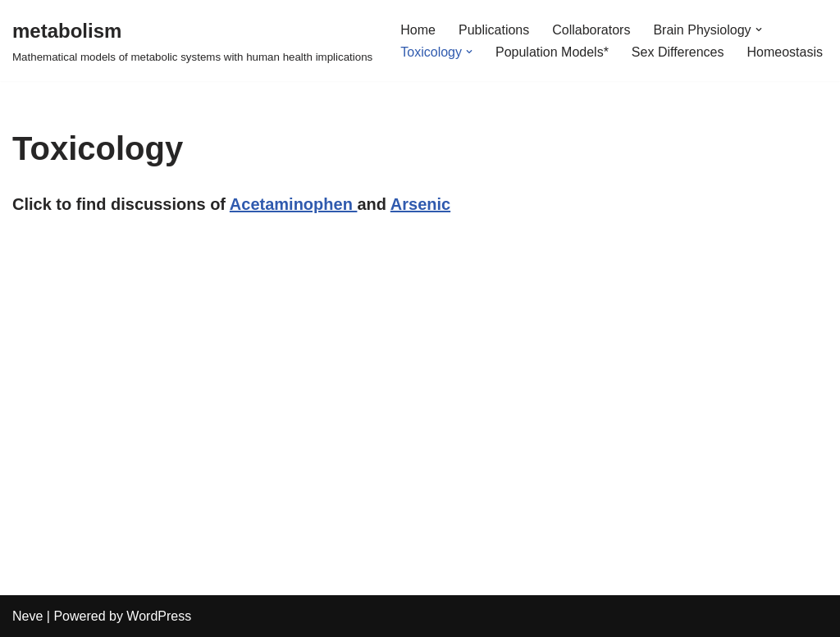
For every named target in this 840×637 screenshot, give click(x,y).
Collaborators (591, 30)
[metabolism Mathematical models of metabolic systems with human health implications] (192, 41)
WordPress (159, 616)
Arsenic (420, 204)
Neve (27, 616)
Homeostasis (785, 52)
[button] (759, 30)
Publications (494, 30)
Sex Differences (678, 52)
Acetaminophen (294, 204)
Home (418, 30)
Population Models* (552, 52)
